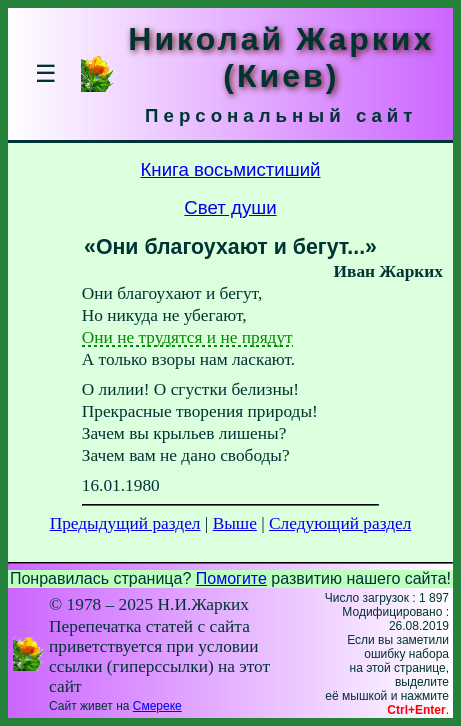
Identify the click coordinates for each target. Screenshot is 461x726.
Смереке (157, 706)
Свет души (230, 207)
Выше (235, 523)
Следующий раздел (340, 523)
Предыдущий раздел (125, 523)
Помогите (231, 578)
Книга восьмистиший (230, 169)
